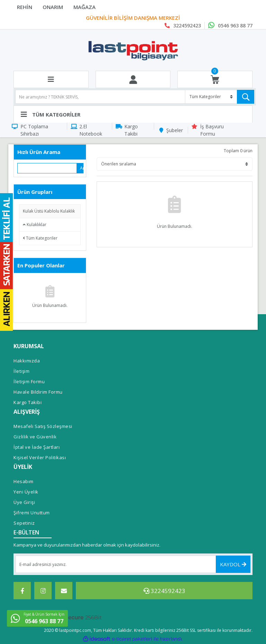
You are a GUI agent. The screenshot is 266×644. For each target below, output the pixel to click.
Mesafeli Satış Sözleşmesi (43, 426)
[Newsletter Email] (133, 564)
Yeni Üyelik (26, 492)
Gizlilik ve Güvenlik (35, 437)
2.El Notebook (91, 130)
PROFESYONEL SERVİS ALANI (133, 18)
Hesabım (24, 481)
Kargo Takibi (131, 130)
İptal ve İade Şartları (37, 447)
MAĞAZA (85, 7)
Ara (82, 168)
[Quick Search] (47, 168)
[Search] (135, 97)
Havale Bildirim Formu (38, 392)
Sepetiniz (24, 523)
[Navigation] (133, 114)
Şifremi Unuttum (32, 513)
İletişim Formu (29, 381)
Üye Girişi (24, 502)
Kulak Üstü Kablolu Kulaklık (49, 211)
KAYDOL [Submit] (233, 564)
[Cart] (215, 80)
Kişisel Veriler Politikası (40, 457)
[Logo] (133, 50)
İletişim (21, 371)
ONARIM (53, 7)
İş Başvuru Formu (212, 130)
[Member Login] (133, 80)
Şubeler (175, 130)
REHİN (25, 7)
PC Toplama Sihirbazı (34, 130)
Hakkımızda (27, 361)
